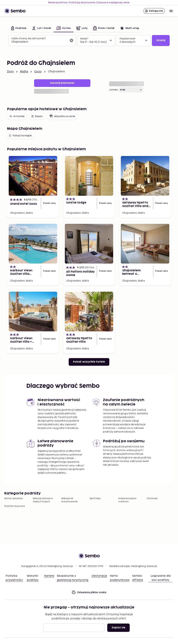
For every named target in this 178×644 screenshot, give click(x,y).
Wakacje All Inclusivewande (69, 500)
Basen (37, 116)
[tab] (19, 29)
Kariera (49, 576)
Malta (24, 72)
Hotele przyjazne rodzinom (127, 500)
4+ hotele (17, 116)
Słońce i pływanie (13, 499)
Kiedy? (84, 39)
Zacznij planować (62, 83)
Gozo (38, 72)
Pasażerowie (127, 39)
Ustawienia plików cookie (89, 592)
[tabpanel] (89, 41)
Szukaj (161, 40)
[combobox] (39, 42)
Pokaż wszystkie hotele (89, 362)
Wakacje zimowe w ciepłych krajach (43, 500)
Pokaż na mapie (20, 136)
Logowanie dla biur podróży (161, 578)
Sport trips (95, 499)
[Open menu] (171, 11)
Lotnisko (114, 90)
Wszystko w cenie (62, 116)
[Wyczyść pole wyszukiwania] (71, 40)
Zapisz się (118, 628)
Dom (10, 72)
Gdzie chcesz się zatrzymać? (29, 38)
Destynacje (99, 576)
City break (152, 499)
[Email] (74, 628)
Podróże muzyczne (15, 506)
